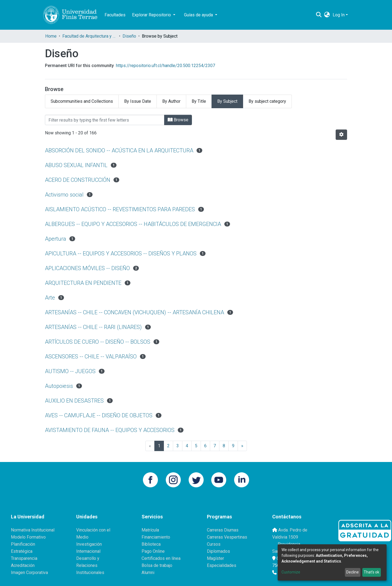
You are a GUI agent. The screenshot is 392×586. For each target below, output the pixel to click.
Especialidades (222, 565)
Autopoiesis (59, 386)
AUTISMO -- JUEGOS (70, 371)
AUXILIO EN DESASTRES (74, 401)
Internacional (88, 551)
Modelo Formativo (28, 537)
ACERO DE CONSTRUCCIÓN (78, 180)
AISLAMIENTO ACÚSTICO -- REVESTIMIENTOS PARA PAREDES (120, 209)
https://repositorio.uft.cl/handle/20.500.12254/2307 (166, 66)
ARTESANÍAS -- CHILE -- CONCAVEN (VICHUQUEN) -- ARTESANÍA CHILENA (134, 312)
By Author (171, 101)
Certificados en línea (161, 558)
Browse (178, 120)
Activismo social (64, 195)
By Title (199, 101)
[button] (327, 15)
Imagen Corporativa (29, 573)
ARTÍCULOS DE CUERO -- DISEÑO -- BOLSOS (98, 342)
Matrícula (150, 530)
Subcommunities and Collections (82, 101)
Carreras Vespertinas (227, 537)
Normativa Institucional (33, 530)
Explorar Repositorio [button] (152, 15)
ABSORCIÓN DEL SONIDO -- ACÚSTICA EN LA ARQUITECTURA (119, 150)
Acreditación (23, 565)
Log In (339, 15)
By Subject (227, 101)
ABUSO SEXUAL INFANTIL (76, 165)
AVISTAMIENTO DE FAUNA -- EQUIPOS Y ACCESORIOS (110, 430)
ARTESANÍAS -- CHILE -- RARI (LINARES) (93, 327)
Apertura (56, 239)
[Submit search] (319, 15)
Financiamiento (156, 537)
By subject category (267, 101)
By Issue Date (138, 101)
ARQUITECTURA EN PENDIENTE (83, 283)
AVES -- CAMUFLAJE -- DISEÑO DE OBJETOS (99, 415)
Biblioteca (151, 544)
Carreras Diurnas (223, 530)
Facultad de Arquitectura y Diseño (90, 36)
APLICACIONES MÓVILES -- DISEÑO (87, 268)
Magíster (215, 558)
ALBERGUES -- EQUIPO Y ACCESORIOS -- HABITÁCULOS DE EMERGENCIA (133, 224)
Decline (353, 572)
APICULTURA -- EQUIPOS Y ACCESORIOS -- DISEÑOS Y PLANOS (121, 253)
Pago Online (153, 551)
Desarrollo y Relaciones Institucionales (90, 565)
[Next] (242, 446)
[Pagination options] (341, 135)
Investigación (89, 544)
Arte (50, 298)
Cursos (214, 544)
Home (51, 36)
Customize (291, 572)
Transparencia (24, 558)
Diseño (129, 36)
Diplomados (218, 551)
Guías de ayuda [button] (199, 15)
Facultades (115, 15)
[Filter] (105, 120)
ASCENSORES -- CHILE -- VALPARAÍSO (91, 357)
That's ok (371, 572)
